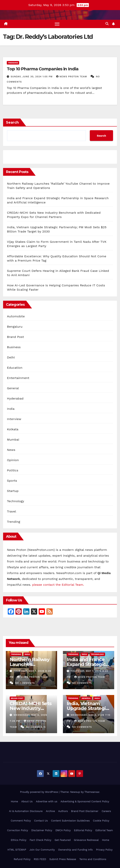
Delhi (11, 357)
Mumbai (13, 440)
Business (14, 347)
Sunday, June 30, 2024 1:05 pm (32, 77)
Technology (16, 501)
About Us (27, 801)
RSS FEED (40, 859)
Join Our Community (42, 850)
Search (12, 122)
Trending (13, 63)
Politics (13, 470)
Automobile (16, 316)
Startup (13, 491)
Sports (12, 481)
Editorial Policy (83, 830)
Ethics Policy (19, 840)
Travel (12, 511)
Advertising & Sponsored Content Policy (85, 801)
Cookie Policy (101, 821)
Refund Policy (22, 859)
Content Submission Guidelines (70, 821)
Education (15, 368)
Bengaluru (15, 327)
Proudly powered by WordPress (39, 792)
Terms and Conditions (93, 859)
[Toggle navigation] (57, 24)
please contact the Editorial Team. (58, 585)
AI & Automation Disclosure (26, 811)
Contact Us (41, 821)
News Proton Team (72, 77)
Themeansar (92, 792)
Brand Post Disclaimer (85, 811)
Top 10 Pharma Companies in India (43, 69)
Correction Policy (18, 830)
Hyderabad (15, 398)
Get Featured (63, 840)
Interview (14, 419)
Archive (50, 811)
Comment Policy (21, 821)
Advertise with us (46, 801)
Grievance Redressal (86, 840)
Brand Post (15, 337)
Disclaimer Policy (42, 830)
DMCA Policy (63, 830)
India (11, 409)
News (11, 450)
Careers (106, 811)
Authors (63, 811)
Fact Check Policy (40, 840)
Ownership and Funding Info (75, 850)
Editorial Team (104, 830)
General (13, 388)
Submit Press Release (63, 859)
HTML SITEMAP (17, 850)
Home (14, 801)
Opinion (13, 460)
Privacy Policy (104, 850)
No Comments (25, 683)
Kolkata (13, 429)
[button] (107, 24)
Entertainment (18, 378)
